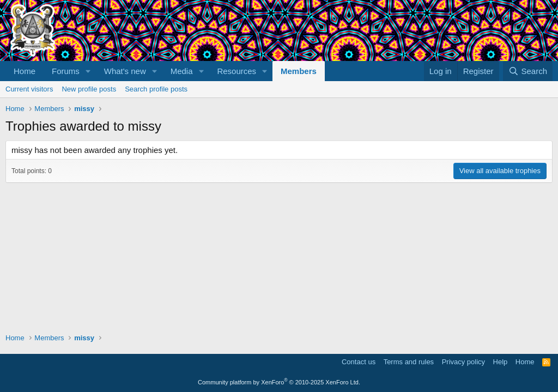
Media (182, 71)
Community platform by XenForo (279, 382)
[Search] (528, 71)
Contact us (359, 362)
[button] (88, 71)
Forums (66, 71)
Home (25, 71)
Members (299, 71)
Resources (236, 71)
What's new (125, 71)
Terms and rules (409, 362)
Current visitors (29, 89)
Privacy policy (463, 362)
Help (501, 362)
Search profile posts (156, 89)
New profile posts (89, 89)
